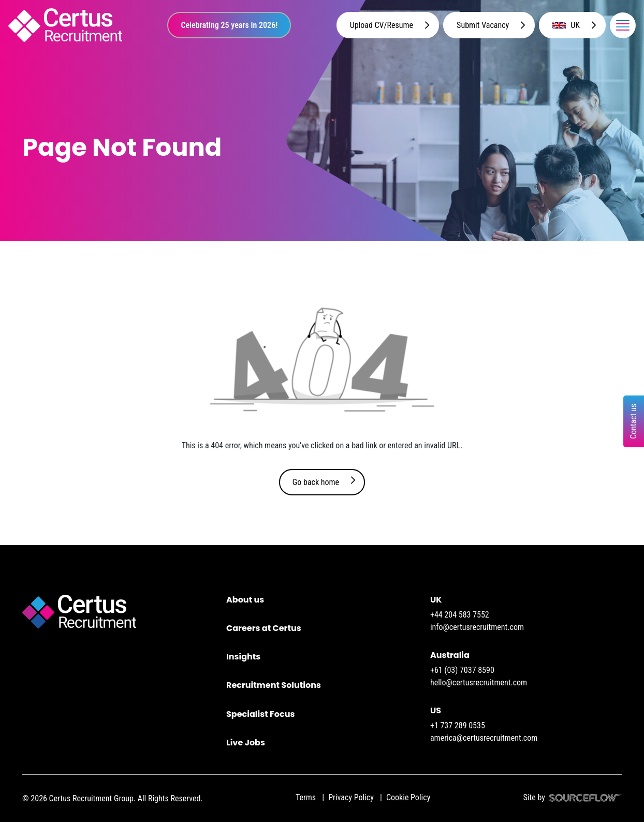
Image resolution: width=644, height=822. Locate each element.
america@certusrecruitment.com (484, 738)
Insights (243, 657)
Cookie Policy (408, 797)
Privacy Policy (351, 797)
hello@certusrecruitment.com (479, 682)
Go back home (316, 482)
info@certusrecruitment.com (477, 627)
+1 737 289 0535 (458, 725)
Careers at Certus (264, 628)
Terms (306, 797)
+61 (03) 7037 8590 (462, 670)
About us (245, 600)
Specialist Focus (260, 714)
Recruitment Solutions (274, 685)
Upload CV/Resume (382, 25)
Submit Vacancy (483, 25)
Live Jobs (246, 743)
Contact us (633, 421)
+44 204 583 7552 (460, 615)
